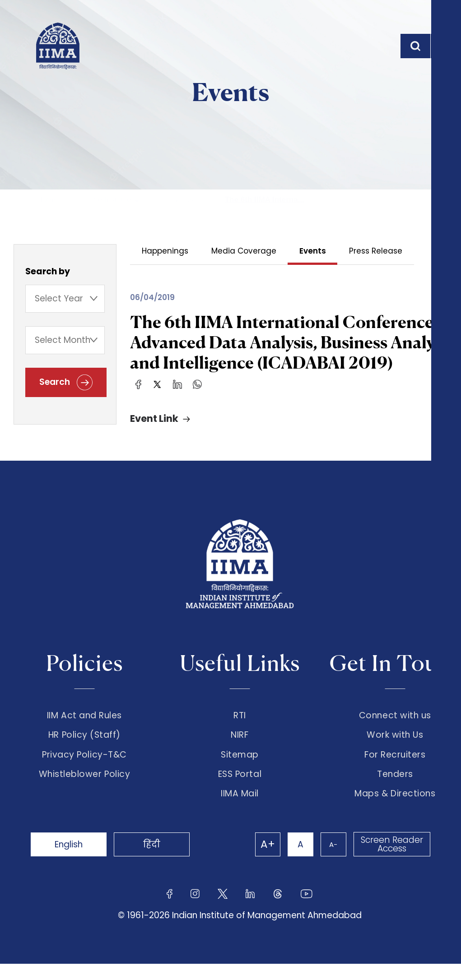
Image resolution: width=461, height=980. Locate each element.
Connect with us (395, 718)
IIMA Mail (240, 810)
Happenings (165, 251)
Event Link (154, 421)
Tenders (395, 787)
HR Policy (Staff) (84, 741)
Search (66, 385)
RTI (240, 718)
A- (330, 860)
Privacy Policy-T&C (84, 764)
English (73, 860)
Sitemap (240, 764)
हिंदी (163, 860)
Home (47, 200)
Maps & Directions (395, 810)
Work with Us (395, 741)
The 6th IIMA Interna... (265, 200)
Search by (48, 273)
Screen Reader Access (391, 860)
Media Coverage (244, 251)
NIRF (240, 741)
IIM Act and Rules (84, 718)
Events (182, 200)
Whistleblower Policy (85, 787)
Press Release (377, 251)
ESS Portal (240, 787)
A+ (259, 860)
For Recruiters (395, 764)
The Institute (110, 200)
